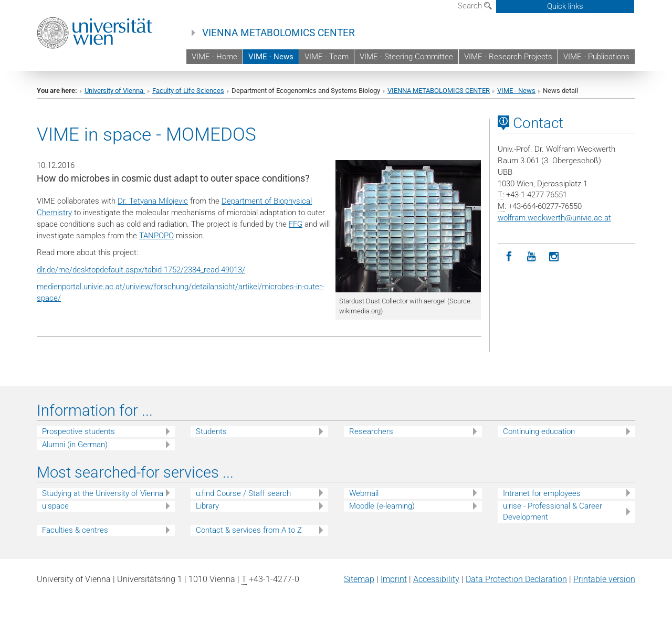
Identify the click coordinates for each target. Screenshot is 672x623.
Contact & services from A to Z (249, 530)
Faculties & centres (75, 530)
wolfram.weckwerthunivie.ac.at (554, 218)
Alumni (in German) (75, 445)
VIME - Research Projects (508, 57)
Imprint (394, 579)
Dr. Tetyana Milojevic (153, 201)
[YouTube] (532, 257)
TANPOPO (156, 236)
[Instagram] (554, 257)
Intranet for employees (542, 493)
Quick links (565, 6)
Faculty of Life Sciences (188, 91)
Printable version (604, 579)
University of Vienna (115, 91)
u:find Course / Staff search (243, 493)
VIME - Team (327, 57)
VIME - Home (214, 57)
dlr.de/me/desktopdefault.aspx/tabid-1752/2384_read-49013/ (141, 270)
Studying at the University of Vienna (103, 493)
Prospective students (78, 431)
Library (207, 506)
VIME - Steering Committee (406, 57)
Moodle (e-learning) (382, 506)
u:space (55, 506)
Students (211, 431)
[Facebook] (509, 257)
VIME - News (271, 57)
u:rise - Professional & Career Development (553, 511)
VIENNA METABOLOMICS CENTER (279, 33)
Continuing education (539, 431)
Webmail (364, 493)
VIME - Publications (596, 57)
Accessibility (436, 579)
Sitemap (359, 579)
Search (475, 6)
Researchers (371, 431)
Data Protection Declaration (516, 579)
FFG (296, 224)
